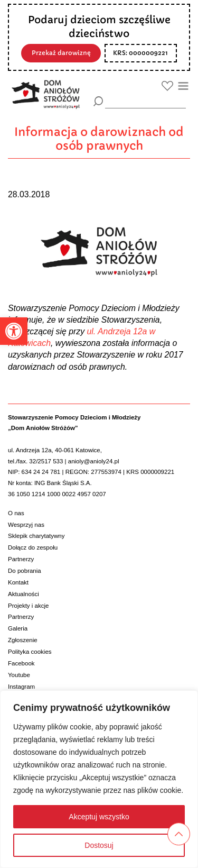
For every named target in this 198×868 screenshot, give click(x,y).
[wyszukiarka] (145, 101)
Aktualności (23, 594)
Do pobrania (25, 571)
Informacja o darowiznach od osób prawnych (99, 139)
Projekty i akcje (28, 606)
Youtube (19, 675)
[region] (99, 779)
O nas (16, 513)
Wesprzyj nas (26, 525)
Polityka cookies (30, 652)
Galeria (18, 628)
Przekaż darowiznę (61, 53)
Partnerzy (21, 559)
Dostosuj (99, 845)
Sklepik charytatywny (36, 536)
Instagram (21, 687)
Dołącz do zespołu (33, 547)
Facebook (21, 663)
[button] (14, 331)
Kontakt (18, 582)
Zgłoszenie (23, 640)
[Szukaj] (98, 101)
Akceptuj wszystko (99, 817)
